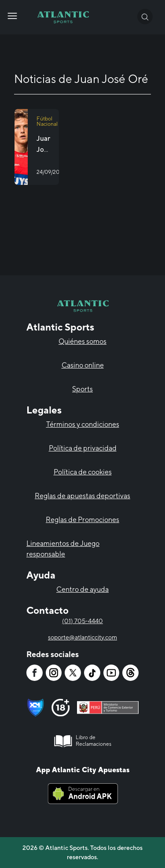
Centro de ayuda (82, 589)
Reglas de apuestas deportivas (82, 496)
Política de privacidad (83, 448)
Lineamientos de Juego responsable (63, 549)
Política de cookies (83, 472)
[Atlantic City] (12, 16)
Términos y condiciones (83, 424)
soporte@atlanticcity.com (82, 637)
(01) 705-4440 (82, 621)
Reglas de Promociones (82, 520)
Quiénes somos (82, 341)
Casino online (83, 365)
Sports (82, 389)
